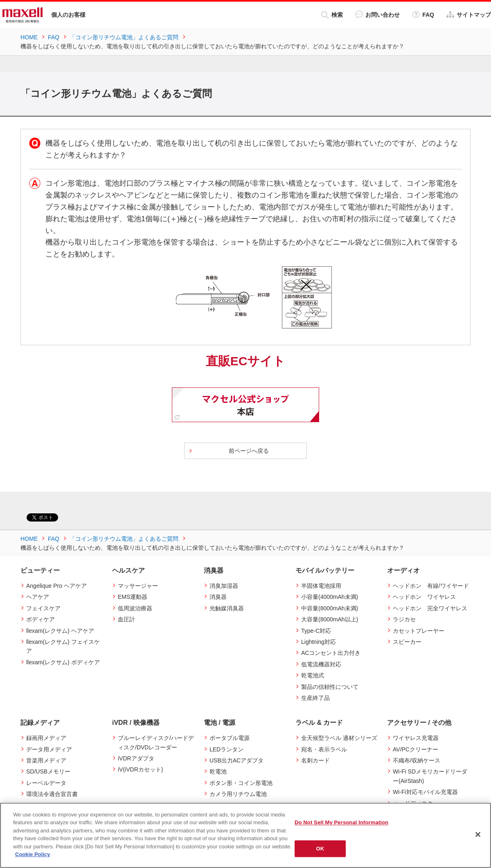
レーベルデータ (46, 783)
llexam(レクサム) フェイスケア (63, 646)
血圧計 (126, 619)
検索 (332, 15)
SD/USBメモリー (48, 771)
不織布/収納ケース (417, 760)
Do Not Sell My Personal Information (341, 822)
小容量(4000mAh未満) (330, 597)
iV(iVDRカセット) (140, 769)
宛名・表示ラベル (324, 749)
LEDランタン (226, 749)
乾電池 (218, 771)
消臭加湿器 (224, 586)
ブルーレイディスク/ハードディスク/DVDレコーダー (156, 742)
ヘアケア (38, 597)
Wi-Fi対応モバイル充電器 (425, 792)
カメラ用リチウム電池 (238, 794)
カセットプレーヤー (419, 631)
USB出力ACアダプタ (236, 760)
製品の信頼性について (330, 687)
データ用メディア (49, 749)
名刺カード (315, 760)
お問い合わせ (377, 15)
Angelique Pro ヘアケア (56, 586)
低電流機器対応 (321, 664)
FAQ (423, 15)
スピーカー (407, 642)
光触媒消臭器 (227, 608)
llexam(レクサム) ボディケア (63, 662)
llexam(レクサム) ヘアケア (60, 631)
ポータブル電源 (230, 738)
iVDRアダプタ (136, 758)
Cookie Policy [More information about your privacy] (33, 854)
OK (320, 849)
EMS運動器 (133, 597)
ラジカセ (404, 619)
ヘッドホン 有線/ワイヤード (431, 586)
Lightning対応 (319, 642)
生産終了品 (315, 698)
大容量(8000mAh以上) (330, 619)
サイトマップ (469, 15)
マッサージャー (138, 586)
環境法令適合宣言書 (52, 794)
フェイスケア (43, 608)
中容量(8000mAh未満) (330, 608)
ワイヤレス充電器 (416, 738)
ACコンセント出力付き (331, 653)
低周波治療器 (135, 608)
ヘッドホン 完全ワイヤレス (430, 608)
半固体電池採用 (321, 586)
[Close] (478, 834)
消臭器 (218, 597)
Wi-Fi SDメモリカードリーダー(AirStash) (430, 776)
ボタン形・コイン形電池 (241, 783)
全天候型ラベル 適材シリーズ (339, 738)
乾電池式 (313, 675)
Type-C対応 (316, 631)
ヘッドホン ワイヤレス (424, 597)
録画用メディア (46, 738)
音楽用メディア (46, 760)
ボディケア (41, 619)
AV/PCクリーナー (416, 749)
